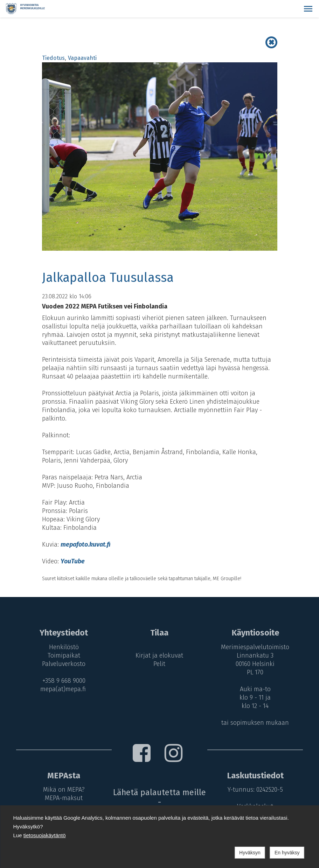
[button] (308, 9)
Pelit (159, 664)
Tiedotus (53, 58)
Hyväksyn (250, 853)
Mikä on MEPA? (63, 790)
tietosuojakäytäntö (45, 835)
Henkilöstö (63, 647)
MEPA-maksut (63, 798)
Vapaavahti (82, 58)
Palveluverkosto (63, 664)
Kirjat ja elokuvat (159, 655)
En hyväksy (287, 853)
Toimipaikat (63, 655)
